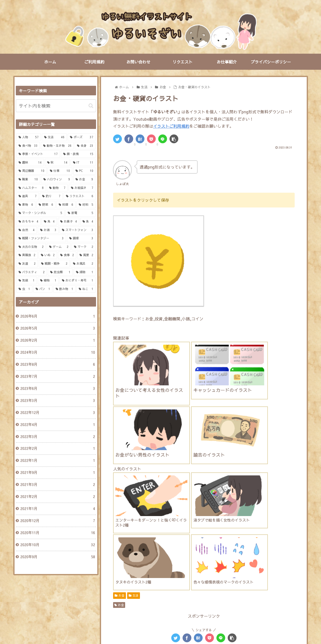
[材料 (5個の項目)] (86, 205)
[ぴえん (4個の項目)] (283, 548)
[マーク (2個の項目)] (84, 247)
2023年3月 (58, 401)
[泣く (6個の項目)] (167, 548)
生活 (134, 445)
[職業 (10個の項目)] (28, 179)
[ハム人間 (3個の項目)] (126, 564)
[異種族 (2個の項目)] (27, 255)
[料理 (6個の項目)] (66, 205)
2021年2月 (58, 497)
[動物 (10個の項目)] (213, 531)
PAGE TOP (160, 617)
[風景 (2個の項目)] (86, 255)
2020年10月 (58, 545)
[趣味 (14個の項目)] (30, 163)
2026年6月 (58, 316)
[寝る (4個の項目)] (123, 556)
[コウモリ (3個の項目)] (147, 573)
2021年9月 (58, 473)
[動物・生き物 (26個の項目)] (57, 146)
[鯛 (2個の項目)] (170, 573)
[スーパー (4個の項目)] (222, 556)
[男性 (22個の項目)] (124, 531)
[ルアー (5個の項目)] (207, 548)
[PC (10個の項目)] (84, 171)
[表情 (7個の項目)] (123, 539)
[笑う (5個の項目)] (186, 548)
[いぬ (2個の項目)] (48, 255)
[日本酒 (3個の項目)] (167, 564)
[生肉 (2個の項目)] (124, 582)
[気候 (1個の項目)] (27, 280)
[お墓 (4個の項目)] (285, 556)
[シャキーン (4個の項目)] (146, 556)
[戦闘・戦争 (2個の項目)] (54, 264)
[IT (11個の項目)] (83, 163)
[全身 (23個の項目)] (85, 146)
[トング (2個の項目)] (190, 573)
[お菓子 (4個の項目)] (69, 222)
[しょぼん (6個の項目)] (282, 539)
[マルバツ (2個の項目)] (242, 582)
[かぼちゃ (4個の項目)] (173, 556)
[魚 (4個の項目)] (88, 222)
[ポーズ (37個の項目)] (82, 137)
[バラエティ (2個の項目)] (32, 272)
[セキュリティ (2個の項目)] (146, 590)
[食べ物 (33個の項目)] (28, 146)
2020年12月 (58, 521)
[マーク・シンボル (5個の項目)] (40, 213)
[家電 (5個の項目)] (81, 213)
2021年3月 (58, 485)
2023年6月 (58, 389)
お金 (119, 445)
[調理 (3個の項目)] (81, 238)
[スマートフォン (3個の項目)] (78, 230)
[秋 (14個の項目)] (57, 163)
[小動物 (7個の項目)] (196, 539)
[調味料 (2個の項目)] (259, 573)
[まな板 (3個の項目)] (283, 564)
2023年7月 (58, 377)
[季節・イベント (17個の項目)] (38, 154)
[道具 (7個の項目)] (28, 196)
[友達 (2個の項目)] (27, 264)
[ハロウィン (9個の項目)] (57, 179)
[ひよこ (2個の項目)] (208, 590)
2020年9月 (58, 557)
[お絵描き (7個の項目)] (82, 188)
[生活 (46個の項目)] (54, 137)
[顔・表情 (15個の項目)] (78, 154)
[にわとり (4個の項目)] (197, 556)
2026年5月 (58, 328)
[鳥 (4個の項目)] (49, 222)
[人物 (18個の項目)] (145, 531)
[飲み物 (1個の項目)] (64, 289)
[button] (91, 106)
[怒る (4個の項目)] (244, 548)
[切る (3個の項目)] (262, 564)
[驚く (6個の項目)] (123, 548)
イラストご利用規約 (171, 126)
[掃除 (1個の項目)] (85, 272)
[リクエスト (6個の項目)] (80, 196)
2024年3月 (58, 352)
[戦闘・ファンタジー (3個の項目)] (41, 238)
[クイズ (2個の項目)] (216, 582)
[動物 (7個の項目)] (57, 188)
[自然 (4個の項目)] (27, 230)
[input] (56, 106)
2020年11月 (58, 533)
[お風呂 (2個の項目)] (266, 590)
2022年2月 (58, 449)
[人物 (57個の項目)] (29, 137)
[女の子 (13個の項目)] (168, 531)
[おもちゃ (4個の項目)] (28, 222)
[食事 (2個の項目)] (67, 255)
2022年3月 (58, 437)
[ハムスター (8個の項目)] (257, 531)
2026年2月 (58, 340)
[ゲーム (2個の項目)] (59, 247)
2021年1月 (58, 509)
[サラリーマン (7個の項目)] (170, 539)
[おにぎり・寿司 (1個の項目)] (78, 280)
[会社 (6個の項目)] (260, 539)
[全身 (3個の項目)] (124, 573)
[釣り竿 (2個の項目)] (214, 573)
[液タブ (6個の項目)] (240, 539)
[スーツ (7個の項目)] (143, 539)
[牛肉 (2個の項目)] (145, 582)
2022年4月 (58, 425)
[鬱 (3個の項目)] (147, 564)
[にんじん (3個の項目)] (239, 564)
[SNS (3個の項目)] (217, 564)
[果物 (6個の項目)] (26, 205)
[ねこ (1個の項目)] (86, 289)
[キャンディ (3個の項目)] (192, 564)
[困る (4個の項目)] (263, 548)
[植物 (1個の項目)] (48, 280)
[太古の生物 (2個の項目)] (31, 247)
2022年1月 (58, 461)
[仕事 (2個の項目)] (266, 582)
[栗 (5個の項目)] (226, 548)
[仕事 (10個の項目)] (60, 171)
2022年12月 (58, 413)
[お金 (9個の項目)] (233, 531)
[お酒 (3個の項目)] (48, 230)
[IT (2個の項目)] (286, 582)
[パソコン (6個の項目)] (145, 548)
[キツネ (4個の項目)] (246, 556)
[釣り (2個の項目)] (237, 573)
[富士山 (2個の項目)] (192, 582)
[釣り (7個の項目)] (51, 196)
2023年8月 (58, 365)
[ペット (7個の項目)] (218, 539)
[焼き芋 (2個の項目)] (168, 582)
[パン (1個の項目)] (43, 289)
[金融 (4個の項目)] (266, 556)
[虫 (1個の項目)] (24, 289)
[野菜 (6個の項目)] (46, 205)
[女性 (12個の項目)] (191, 531)
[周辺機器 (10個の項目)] (32, 171)
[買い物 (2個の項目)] (283, 573)
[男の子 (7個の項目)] (283, 531)
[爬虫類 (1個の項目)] (60, 272)
